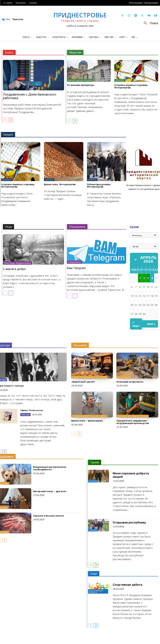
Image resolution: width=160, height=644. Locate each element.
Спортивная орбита (96, 591)
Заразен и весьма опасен (49, 516)
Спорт (94, 574)
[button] (150, 23)
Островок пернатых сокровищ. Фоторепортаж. (131, 86)
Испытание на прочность (130, 382)
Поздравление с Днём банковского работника (30, 96)
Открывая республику (129, 522)
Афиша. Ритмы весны (32, 410)
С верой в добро (14, 269)
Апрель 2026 (148, 259)
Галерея (120, 80)
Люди (8, 227)
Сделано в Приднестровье (133, 416)
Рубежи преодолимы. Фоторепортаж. (99, 186)
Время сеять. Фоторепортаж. (60, 184)
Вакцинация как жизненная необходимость (50, 468)
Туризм (95, 462)
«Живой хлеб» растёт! (83, 382)
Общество (75, 53)
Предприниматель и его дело (89, 377)
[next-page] (11, 120)
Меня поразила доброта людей (131, 475)
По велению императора (80, 85)
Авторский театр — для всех (50, 491)
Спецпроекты (77, 227)
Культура (25, 415)
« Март (136, 324)
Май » (151, 324)
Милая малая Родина (80, 80)
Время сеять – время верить (87, 421)
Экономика (80, 345)
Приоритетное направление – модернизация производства (133, 422)
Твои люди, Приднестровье (18, 263)
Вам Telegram (76, 268)
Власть (9, 53)
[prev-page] (5, 120)
